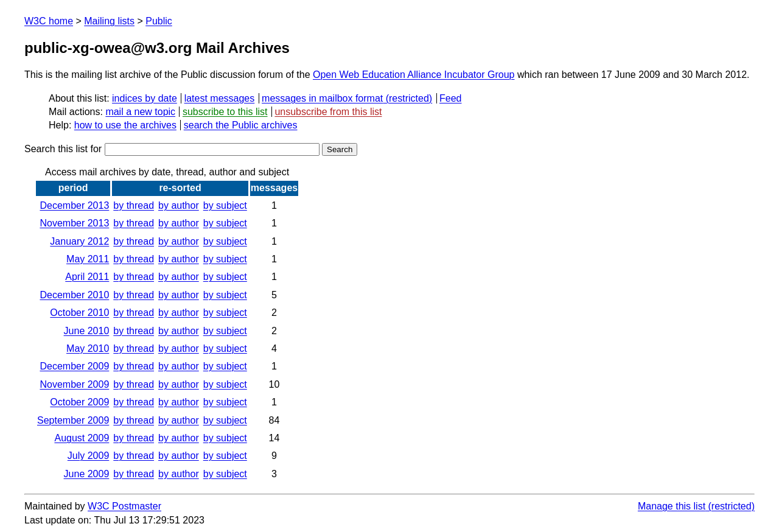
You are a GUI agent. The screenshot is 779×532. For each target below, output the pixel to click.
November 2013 (74, 223)
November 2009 (74, 384)
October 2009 (79, 402)
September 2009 (73, 420)
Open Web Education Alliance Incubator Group (414, 75)
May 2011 (88, 259)
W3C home (49, 21)
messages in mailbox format (322, 98)
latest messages (220, 98)
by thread (134, 205)
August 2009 (82, 438)
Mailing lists (109, 21)
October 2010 (79, 313)
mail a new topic (140, 112)
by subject (225, 205)
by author (179, 205)
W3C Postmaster (124, 506)
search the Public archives (241, 125)
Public (159, 21)
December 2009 (74, 366)
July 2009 (89, 456)
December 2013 (74, 205)
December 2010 (74, 295)
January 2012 (79, 241)
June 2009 (87, 474)
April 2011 (87, 277)
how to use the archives (125, 125)
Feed (450, 98)
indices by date (145, 98)
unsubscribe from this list (328, 112)
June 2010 (87, 331)
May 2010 (88, 348)
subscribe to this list (225, 112)
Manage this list (672, 506)
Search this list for (172, 149)
